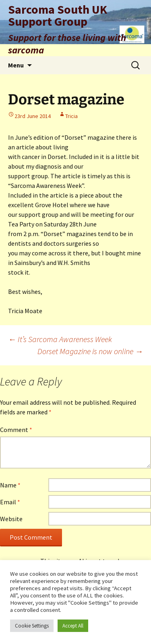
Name (10, 485)
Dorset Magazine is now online (90, 351)
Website (11, 519)
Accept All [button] (73, 626)
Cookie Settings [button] (32, 626)
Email (10, 502)
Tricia (71, 116)
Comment (16, 430)
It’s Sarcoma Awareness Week (60, 339)
